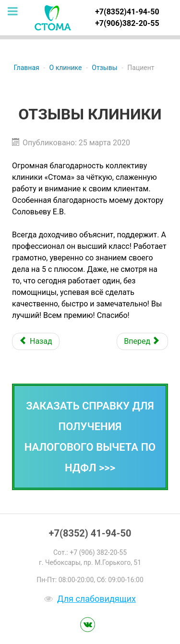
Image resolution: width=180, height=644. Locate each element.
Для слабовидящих (96, 599)
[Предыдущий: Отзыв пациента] (36, 341)
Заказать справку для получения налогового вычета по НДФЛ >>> (90, 437)
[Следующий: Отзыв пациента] (142, 341)
